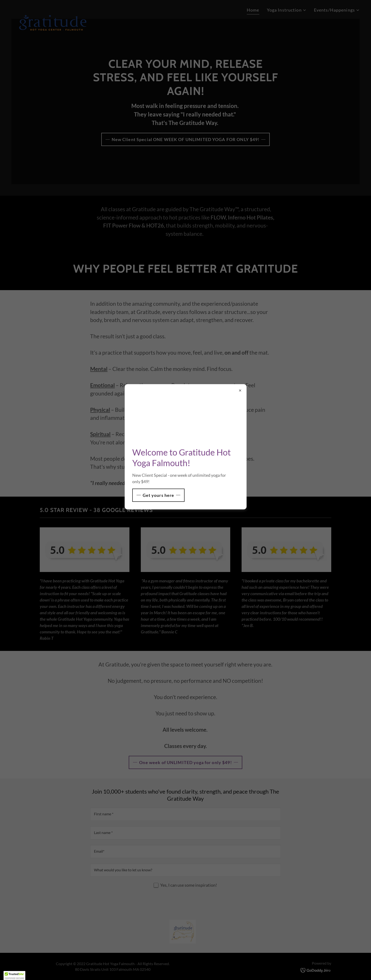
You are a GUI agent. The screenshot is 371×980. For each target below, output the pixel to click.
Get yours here (159, 495)
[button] (14, 976)
